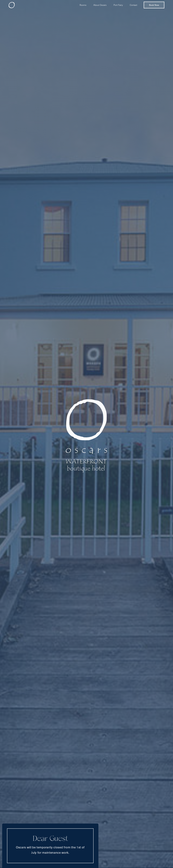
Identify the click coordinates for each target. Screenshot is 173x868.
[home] (12, 5)
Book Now (154, 5)
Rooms (83, 5)
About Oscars (100, 5)
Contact (133, 5)
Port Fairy (118, 5)
